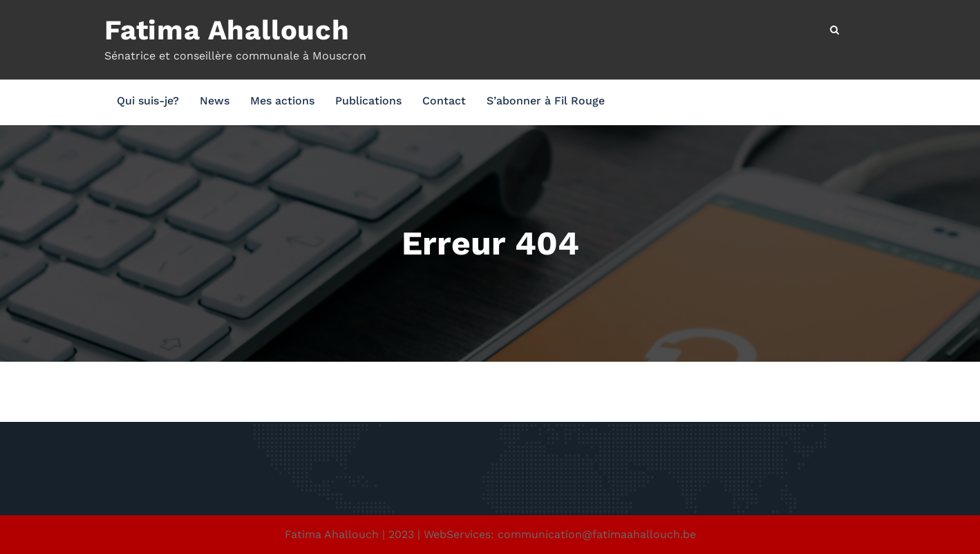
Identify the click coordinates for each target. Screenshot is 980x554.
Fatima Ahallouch (227, 30)
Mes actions (282, 101)
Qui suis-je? (148, 101)
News (215, 101)
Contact (444, 101)
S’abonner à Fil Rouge (546, 101)
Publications (368, 101)
